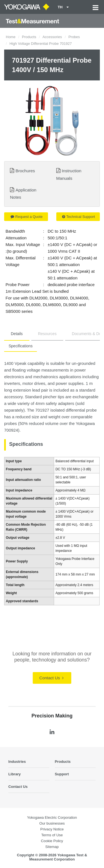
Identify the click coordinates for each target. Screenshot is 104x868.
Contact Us (51, 678)
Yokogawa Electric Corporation (52, 817)
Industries (17, 762)
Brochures (25, 171)
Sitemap (52, 847)
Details (17, 334)
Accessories (52, 37)
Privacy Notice (52, 829)
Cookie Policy (52, 841)
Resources (47, 334)
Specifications (21, 346)
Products (29, 37)
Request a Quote (26, 217)
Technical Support (78, 217)
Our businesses (52, 823)
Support (62, 774)
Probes (74, 37)
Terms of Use (52, 835)
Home (11, 37)
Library (15, 774)
